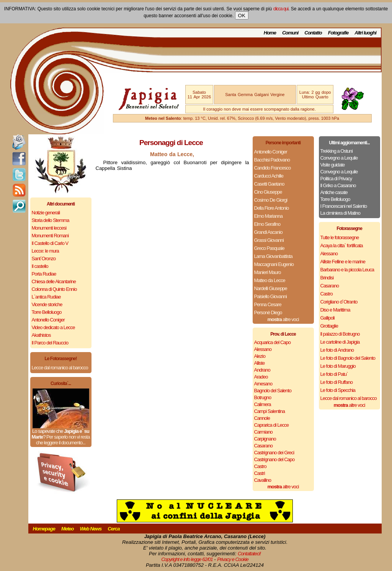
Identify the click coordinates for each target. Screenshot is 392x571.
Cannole (262, 418)
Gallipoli (327, 318)
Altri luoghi (365, 33)
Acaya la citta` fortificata (342, 246)
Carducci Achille (269, 176)
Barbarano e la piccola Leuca (347, 270)
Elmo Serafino (267, 224)
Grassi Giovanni (269, 240)
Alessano (263, 349)
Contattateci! (249, 554)
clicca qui (281, 9)
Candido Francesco (273, 168)
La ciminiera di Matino (340, 213)
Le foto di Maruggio (338, 366)
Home (270, 33)
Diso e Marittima (335, 310)
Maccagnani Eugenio (274, 264)
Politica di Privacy (336, 179)
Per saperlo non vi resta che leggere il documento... (63, 440)
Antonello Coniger (48, 320)
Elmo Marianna (268, 216)
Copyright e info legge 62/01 (187, 559)
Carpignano (265, 439)
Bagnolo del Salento (273, 391)
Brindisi (327, 278)
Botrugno (263, 397)
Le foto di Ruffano (336, 382)
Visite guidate (333, 165)
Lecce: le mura (45, 251)
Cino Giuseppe (268, 192)
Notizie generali (46, 213)
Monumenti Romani (50, 236)
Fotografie (338, 33)
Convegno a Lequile (339, 158)
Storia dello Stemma (51, 220)
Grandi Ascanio (268, 232)
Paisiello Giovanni (270, 296)
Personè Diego (268, 312)
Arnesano (263, 384)
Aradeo (261, 377)
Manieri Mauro (268, 272)
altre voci (283, 319)
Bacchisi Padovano (272, 160)
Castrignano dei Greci (274, 453)
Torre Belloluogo (47, 312)
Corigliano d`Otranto (339, 302)
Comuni (290, 33)
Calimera (263, 404)
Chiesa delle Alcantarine (54, 281)
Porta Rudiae (44, 274)
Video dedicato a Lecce (53, 327)
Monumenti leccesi (49, 228)
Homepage (44, 529)
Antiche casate (334, 192)
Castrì (260, 473)
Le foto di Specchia (338, 390)
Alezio (260, 356)
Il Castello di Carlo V (50, 243)
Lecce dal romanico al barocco (60, 368)
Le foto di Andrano (337, 350)
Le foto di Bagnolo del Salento (348, 358)
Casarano (263, 446)
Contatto (313, 33)
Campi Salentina (269, 411)
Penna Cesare (268, 304)
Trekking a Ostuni (336, 151)
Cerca (114, 529)
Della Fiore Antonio (272, 208)
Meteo (68, 529)
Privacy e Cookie (233, 559)
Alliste (260, 363)
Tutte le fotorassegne (340, 237)
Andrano (262, 370)
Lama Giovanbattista (273, 256)
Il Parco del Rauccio (50, 343)
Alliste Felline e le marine (343, 262)
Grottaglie (329, 326)
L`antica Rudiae (46, 297)
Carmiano (263, 432)
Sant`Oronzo (44, 259)
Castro (260, 466)
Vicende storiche (47, 304)
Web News (91, 529)
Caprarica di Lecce (271, 425)
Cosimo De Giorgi (271, 200)
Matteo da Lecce (270, 280)
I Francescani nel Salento (344, 206)
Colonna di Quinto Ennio (54, 289)
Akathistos (41, 335)
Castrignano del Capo (274, 459)
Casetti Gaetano (269, 184)
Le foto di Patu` (334, 374)
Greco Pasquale (269, 248)
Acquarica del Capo (272, 342)
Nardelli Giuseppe (271, 288)
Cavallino (263, 480)
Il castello (40, 266)
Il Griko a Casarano (338, 185)
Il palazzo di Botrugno (340, 334)
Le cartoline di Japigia (340, 342)
